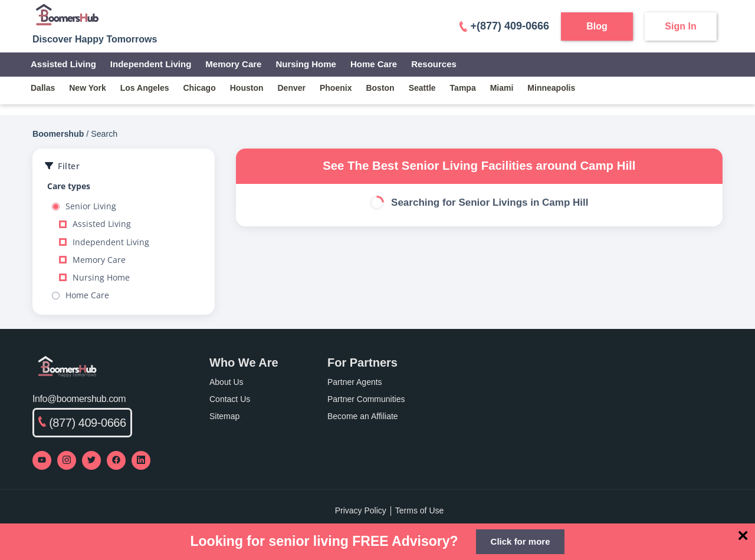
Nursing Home (306, 64)
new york (88, 88)
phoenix (336, 88)
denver (292, 88)
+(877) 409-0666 (504, 26)
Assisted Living (63, 64)
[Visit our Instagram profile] (67, 460)
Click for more (521, 541)
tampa (463, 88)
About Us (226, 382)
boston (380, 88)
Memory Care (233, 64)
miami (502, 88)
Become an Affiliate (363, 416)
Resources (434, 64)
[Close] (743, 535)
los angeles (145, 88)
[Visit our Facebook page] (116, 460)
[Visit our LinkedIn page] (141, 460)
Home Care (374, 64)
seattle (422, 88)
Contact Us (230, 399)
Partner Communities (366, 399)
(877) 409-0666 (82, 423)
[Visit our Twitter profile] (91, 460)
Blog (597, 26)
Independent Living (151, 64)
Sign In (680, 26)
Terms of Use (419, 510)
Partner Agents (355, 382)
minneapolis (551, 88)
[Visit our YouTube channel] (42, 460)
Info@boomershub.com (79, 399)
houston (247, 88)
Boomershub (58, 134)
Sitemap (224, 416)
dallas (43, 88)
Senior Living (84, 206)
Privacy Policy (361, 510)
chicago (200, 88)
